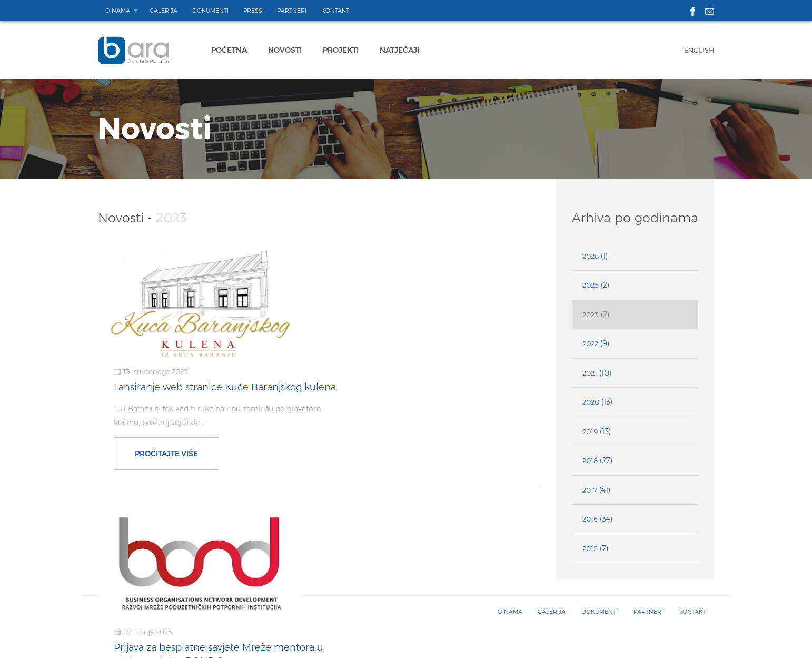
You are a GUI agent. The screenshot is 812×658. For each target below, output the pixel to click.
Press (253, 11)
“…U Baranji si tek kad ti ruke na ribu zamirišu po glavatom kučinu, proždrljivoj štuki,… (412, 292)
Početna (229, 50)
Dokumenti (210, 11)
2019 (590, 431)
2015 (590, 548)
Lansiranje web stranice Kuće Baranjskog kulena (420, 263)
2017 (590, 490)
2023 (591, 315)
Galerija (164, 11)
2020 (591, 402)
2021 (590, 373)
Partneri (292, 11)
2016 (590, 519)
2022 (590, 343)
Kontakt (335, 11)
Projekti (341, 50)
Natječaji (399, 50)
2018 (590, 460)
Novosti (285, 50)
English (699, 50)
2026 (591, 256)
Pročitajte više (362, 330)
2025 (591, 285)
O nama (118, 11)
